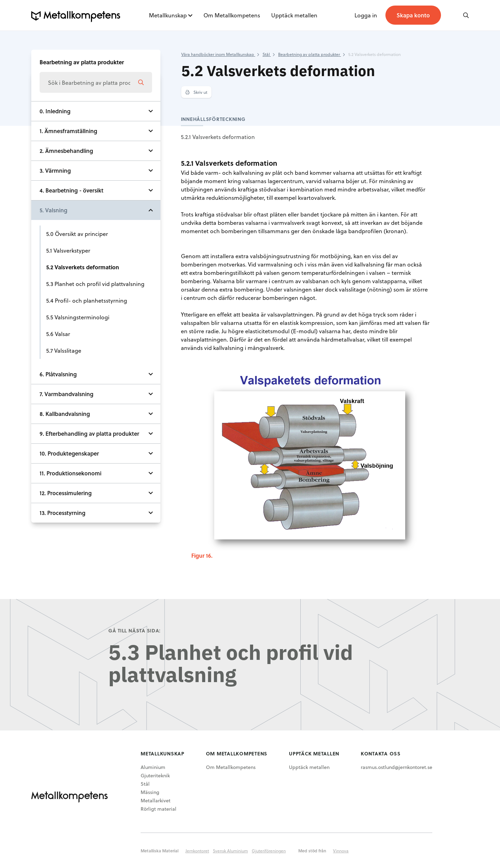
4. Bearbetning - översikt (72, 190)
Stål (145, 784)
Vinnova (341, 851)
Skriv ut (196, 92)
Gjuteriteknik (155, 775)
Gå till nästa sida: (135, 630)
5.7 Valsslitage (64, 350)
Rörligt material (159, 809)
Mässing (150, 792)
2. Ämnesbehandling (66, 151)
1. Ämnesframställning (68, 131)
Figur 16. (202, 555)
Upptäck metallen (294, 15)
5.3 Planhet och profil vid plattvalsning (95, 284)
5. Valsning (53, 210)
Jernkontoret (197, 851)
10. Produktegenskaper (69, 453)
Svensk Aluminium (230, 851)
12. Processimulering (66, 493)
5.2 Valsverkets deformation (83, 267)
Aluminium (153, 767)
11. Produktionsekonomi (70, 473)
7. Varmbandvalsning (66, 394)
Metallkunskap (168, 15)
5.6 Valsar (58, 334)
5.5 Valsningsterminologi (78, 317)
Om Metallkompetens (232, 15)
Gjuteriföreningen (269, 851)
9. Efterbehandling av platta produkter (89, 433)
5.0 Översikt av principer (77, 234)
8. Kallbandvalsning (65, 414)
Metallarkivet (156, 800)
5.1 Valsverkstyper (68, 250)
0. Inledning (55, 111)
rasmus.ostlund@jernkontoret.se (397, 767)
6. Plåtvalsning (58, 374)
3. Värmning (55, 170)
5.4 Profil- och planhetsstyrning (87, 300)
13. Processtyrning (62, 513)
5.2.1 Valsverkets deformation (218, 137)
